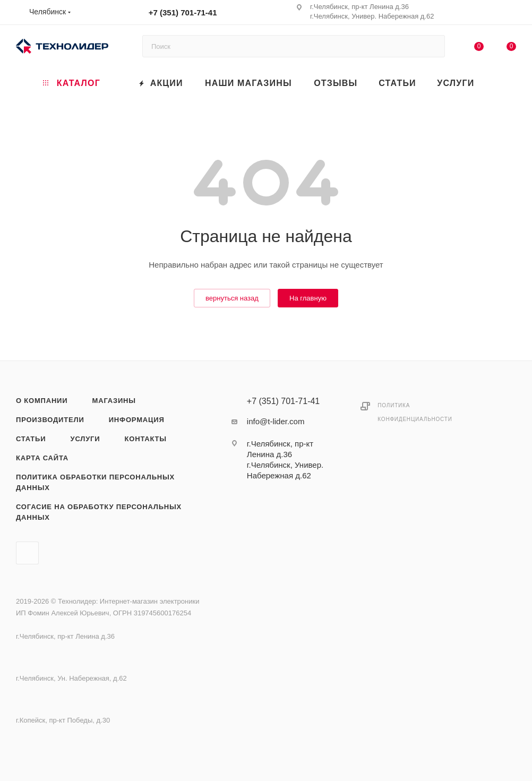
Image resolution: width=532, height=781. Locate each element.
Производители (50, 420)
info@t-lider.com (276, 421)
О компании (42, 401)
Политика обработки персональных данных (95, 482)
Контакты (146, 439)
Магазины (114, 401)
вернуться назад (232, 298)
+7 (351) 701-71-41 (183, 12)
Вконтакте (27, 553)
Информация (137, 420)
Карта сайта (42, 458)
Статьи (31, 439)
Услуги (85, 439)
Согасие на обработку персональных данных (99, 512)
